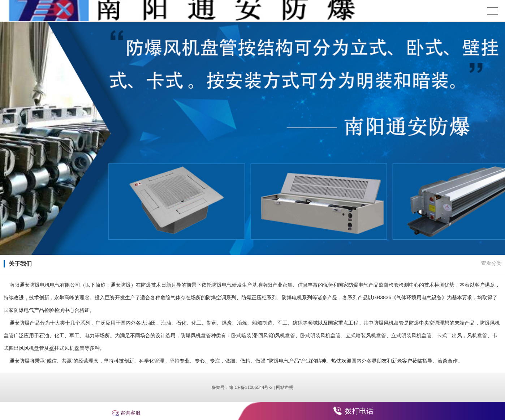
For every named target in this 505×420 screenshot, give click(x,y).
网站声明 (285, 387)
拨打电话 (359, 411)
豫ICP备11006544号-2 (251, 387)
